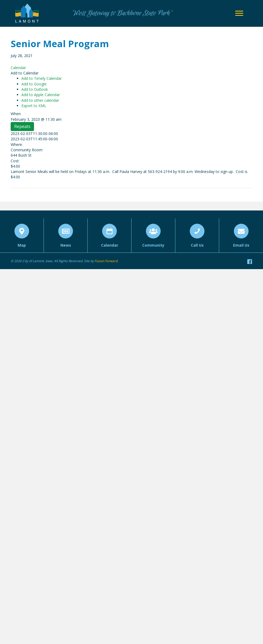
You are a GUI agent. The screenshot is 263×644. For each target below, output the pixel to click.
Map (22, 251)
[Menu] (239, 13)
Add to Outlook (35, 89)
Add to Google (34, 84)
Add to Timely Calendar (42, 78)
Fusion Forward (106, 261)
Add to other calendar (40, 100)
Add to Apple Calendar (41, 95)
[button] (25, 73)
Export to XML (34, 106)
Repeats (22, 126)
